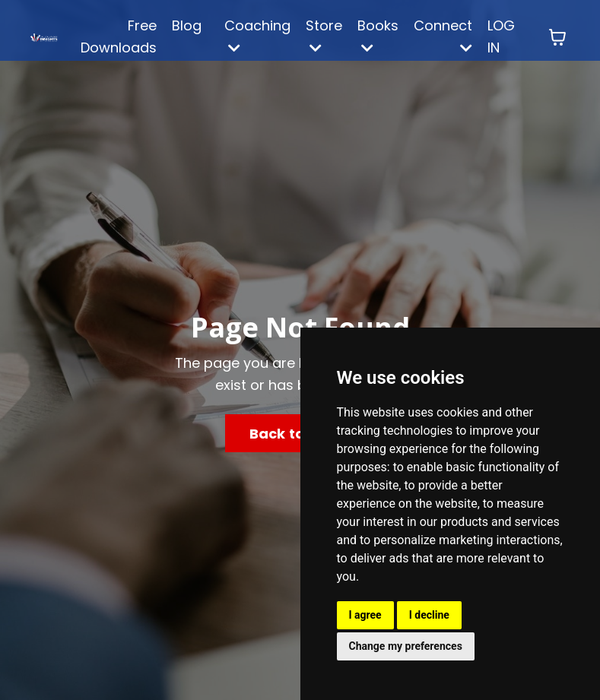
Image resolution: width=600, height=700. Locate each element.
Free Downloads (119, 36)
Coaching (257, 35)
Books (378, 35)
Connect (443, 35)
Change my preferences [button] (406, 646)
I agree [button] (365, 615)
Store (324, 35)
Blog (187, 25)
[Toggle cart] (557, 37)
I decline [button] (429, 615)
